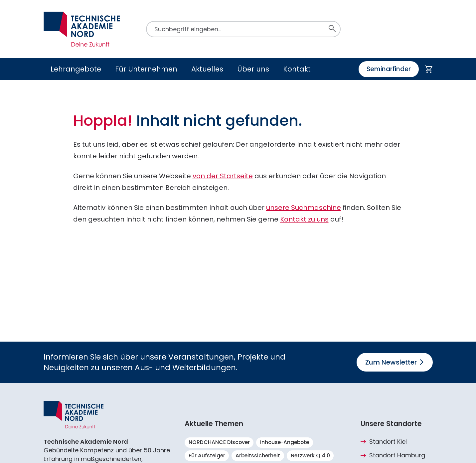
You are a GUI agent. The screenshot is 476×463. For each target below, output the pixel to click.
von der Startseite (223, 176)
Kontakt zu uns (304, 219)
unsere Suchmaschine (304, 208)
